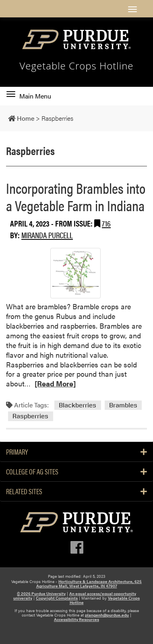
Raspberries (30, 416)
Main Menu (29, 96)
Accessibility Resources (76, 619)
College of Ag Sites (76, 472)
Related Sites (76, 491)
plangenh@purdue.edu (107, 615)
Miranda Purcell (47, 235)
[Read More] (55, 383)
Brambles (123, 405)
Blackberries (78, 405)
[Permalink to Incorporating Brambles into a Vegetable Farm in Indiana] (75, 273)
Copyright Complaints (57, 598)
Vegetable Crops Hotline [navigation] (77, 66)
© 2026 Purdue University (41, 594)
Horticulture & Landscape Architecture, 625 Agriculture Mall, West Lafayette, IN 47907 (89, 584)
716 (106, 223)
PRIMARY (76, 452)
